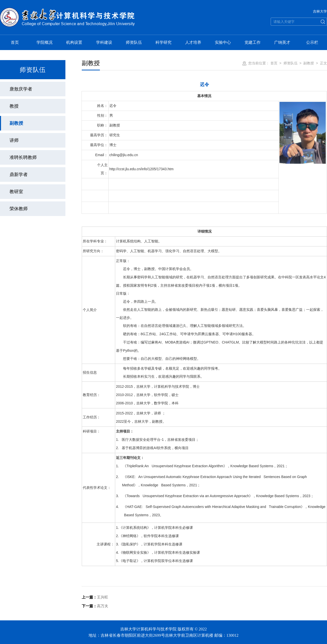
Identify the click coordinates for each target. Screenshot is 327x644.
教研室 (16, 192)
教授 (14, 106)
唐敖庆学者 (21, 89)
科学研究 (163, 42)
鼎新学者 (19, 175)
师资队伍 (134, 42)
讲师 (14, 140)
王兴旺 (95, 597)
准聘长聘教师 (23, 157)
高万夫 (95, 606)
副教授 (16, 123)
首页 (15, 42)
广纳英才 (282, 42)
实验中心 (223, 42)
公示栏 (312, 42)
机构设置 (74, 42)
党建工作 (253, 42)
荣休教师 (19, 209)
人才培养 (193, 42)
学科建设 (104, 42)
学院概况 (45, 42)
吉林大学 (320, 11)
